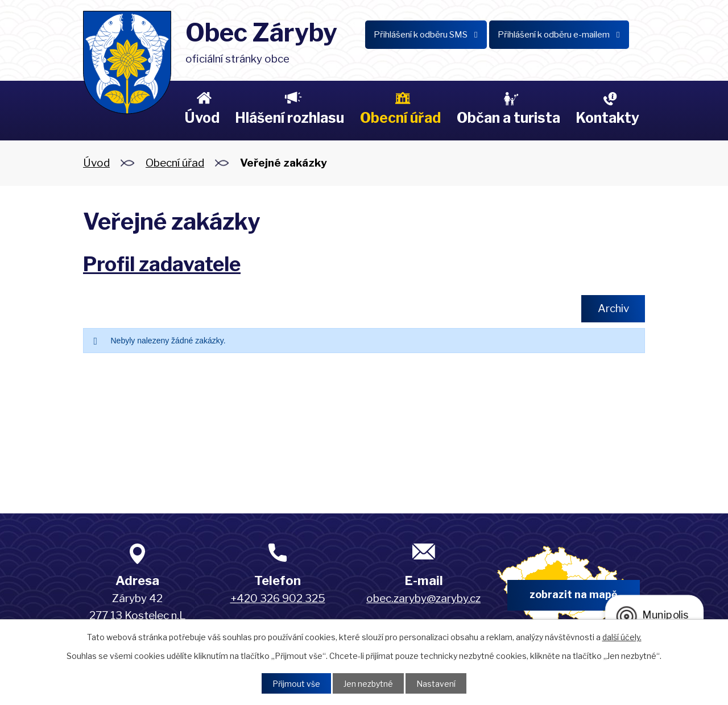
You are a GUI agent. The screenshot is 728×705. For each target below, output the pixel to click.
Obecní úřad (400, 118)
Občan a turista (508, 118)
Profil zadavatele (162, 264)
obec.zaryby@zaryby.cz (423, 598)
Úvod (202, 118)
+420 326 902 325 (278, 598)
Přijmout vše (296, 684)
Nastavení (436, 684)
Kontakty (607, 118)
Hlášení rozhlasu (289, 118)
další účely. (622, 637)
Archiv (613, 308)
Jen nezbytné (368, 684)
